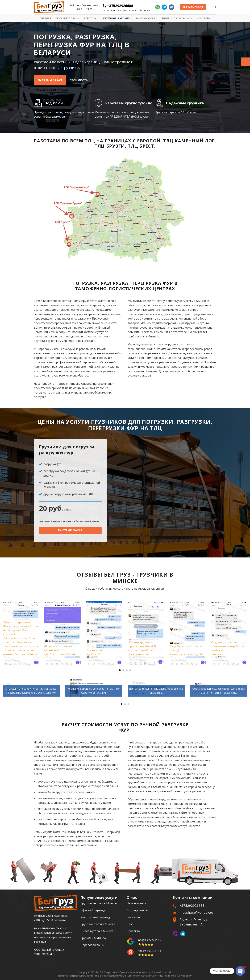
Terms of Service (177, 976)
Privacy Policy (156, 976)
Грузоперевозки (67, 18)
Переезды (91, 18)
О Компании (183, 18)
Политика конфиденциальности (75, 976)
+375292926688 (118, 6)
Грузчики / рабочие (117, 18)
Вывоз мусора (147, 18)
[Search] (215, 7)
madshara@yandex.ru (196, 912)
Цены (166, 18)
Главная (45, 18)
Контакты (204, 18)
